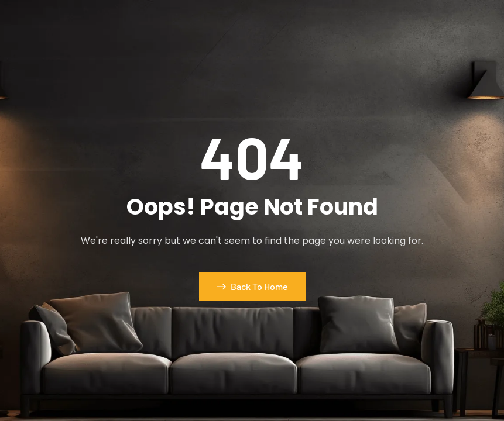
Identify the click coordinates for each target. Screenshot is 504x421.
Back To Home (252, 286)
